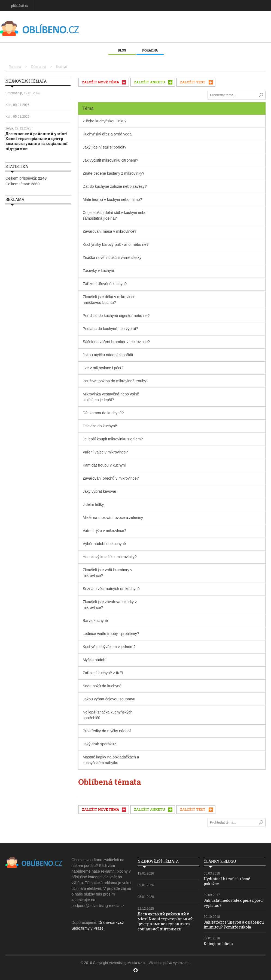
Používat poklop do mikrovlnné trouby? (115, 381)
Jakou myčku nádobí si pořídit (108, 355)
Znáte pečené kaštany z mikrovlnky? (113, 173)
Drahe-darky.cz (111, 922)
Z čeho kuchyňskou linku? (104, 121)
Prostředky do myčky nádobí (107, 731)
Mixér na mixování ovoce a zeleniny (113, 518)
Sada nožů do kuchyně (102, 686)
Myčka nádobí (94, 660)
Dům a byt (39, 67)
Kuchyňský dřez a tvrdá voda (107, 134)
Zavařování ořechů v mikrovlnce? (111, 478)
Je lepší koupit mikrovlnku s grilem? (113, 439)
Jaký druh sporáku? (99, 744)
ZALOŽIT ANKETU (150, 82)
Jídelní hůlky (93, 504)
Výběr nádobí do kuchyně (104, 544)
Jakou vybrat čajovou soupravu (109, 699)
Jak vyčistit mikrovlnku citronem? (110, 160)
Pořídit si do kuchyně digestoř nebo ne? (116, 316)
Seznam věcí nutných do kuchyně (111, 589)
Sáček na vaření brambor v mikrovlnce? (116, 342)
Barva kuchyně (95, 621)
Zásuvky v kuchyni (98, 271)
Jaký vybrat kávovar (99, 491)
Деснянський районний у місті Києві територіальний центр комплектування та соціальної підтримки (36, 141)
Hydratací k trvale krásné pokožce (227, 881)
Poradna (150, 50)
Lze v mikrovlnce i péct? (103, 368)
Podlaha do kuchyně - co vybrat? (110, 329)
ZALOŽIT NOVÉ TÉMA (101, 82)
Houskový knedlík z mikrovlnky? (109, 557)
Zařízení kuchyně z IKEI (103, 673)
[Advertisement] (38, 290)
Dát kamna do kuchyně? (103, 413)
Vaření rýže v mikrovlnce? (104, 531)
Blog (122, 50)
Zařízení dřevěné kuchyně (105, 284)
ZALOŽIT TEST (193, 82)
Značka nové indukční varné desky (112, 258)
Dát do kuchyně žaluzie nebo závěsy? (115, 186)
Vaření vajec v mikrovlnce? (105, 452)
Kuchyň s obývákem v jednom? (109, 647)
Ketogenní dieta (218, 944)
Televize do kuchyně (100, 426)
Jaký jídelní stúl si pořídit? (104, 147)
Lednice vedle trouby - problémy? (111, 634)
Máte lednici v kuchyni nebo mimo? (112, 199)
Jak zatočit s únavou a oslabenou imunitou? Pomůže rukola (234, 925)
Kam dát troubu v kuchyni (104, 465)
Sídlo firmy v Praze (88, 928)
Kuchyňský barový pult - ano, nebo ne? (115, 244)
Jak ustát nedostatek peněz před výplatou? (233, 903)
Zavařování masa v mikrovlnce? (109, 231)
